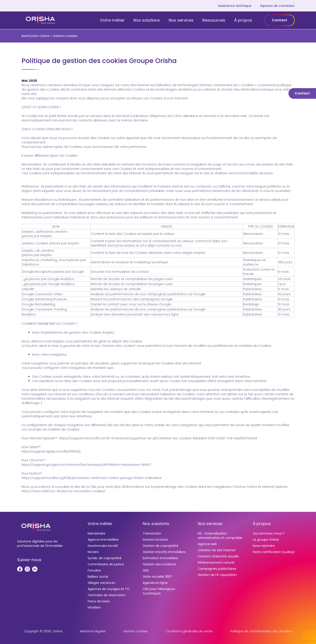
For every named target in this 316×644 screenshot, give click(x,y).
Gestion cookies (136, 631)
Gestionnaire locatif (103, 546)
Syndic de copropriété (105, 558)
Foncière (94, 570)
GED (146, 570)
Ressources (214, 20)
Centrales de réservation (107, 595)
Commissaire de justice (106, 564)
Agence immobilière (103, 540)
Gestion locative (155, 540)
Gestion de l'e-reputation (217, 575)
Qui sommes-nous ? (269, 533)
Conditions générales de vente (189, 631)
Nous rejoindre (264, 546)
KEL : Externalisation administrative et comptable (220, 536)
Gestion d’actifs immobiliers (164, 552)
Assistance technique (235, 6)
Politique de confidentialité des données (261, 631)
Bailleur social (98, 577)
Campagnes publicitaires (217, 569)
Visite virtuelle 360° (157, 577)
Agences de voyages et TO (109, 589)
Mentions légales (93, 631)
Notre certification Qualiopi (274, 552)
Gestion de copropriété (161, 546)
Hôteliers (94, 607)
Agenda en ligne (155, 583)
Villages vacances (101, 583)
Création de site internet (217, 550)
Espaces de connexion (277, 6)
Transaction (152, 533)
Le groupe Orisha (266, 540)
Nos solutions (147, 20)
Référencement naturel (216, 562)
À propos (243, 20)
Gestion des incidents (159, 564)
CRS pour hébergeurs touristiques (159, 591)
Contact (280, 20)
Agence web (207, 544)
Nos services (181, 20)
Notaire (93, 552)
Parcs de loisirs (99, 601)
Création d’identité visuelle (218, 556)
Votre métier (112, 20)
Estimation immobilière (160, 558)
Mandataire (96, 533)
